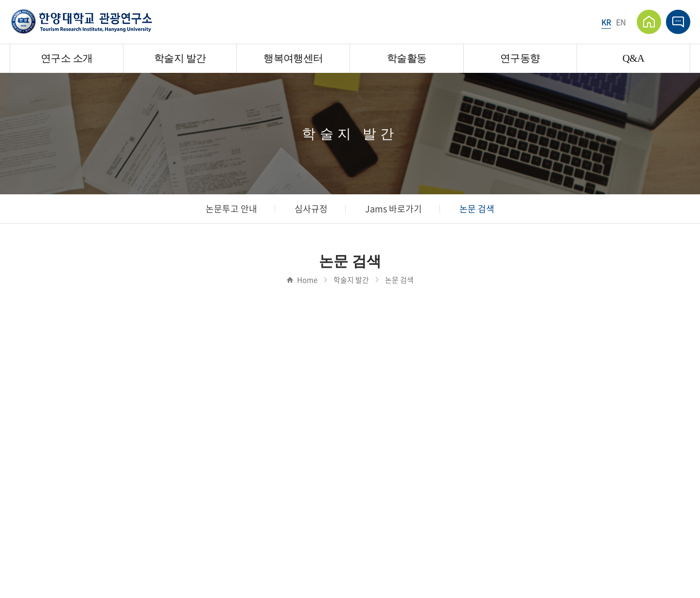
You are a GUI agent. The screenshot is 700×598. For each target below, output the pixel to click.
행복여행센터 (293, 58)
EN (621, 22)
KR (606, 22)
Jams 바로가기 (394, 209)
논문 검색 (477, 209)
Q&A (633, 58)
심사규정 (311, 209)
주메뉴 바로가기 (0, 0)
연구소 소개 (67, 58)
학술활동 (407, 58)
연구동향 (520, 58)
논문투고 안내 (231, 209)
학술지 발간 (180, 58)
